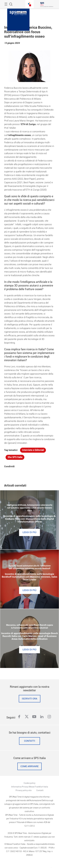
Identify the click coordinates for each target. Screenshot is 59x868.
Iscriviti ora (30, 699)
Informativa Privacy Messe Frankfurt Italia (30, 787)
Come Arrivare (29, 766)
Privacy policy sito (24, 790)
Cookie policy (29, 783)
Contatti (30, 741)
